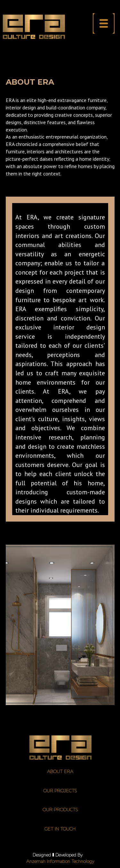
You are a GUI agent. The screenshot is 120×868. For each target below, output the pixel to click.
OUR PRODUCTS (60, 810)
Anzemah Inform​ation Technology (60, 862)
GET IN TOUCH (60, 829)
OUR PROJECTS (60, 791)
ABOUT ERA (60, 772)
